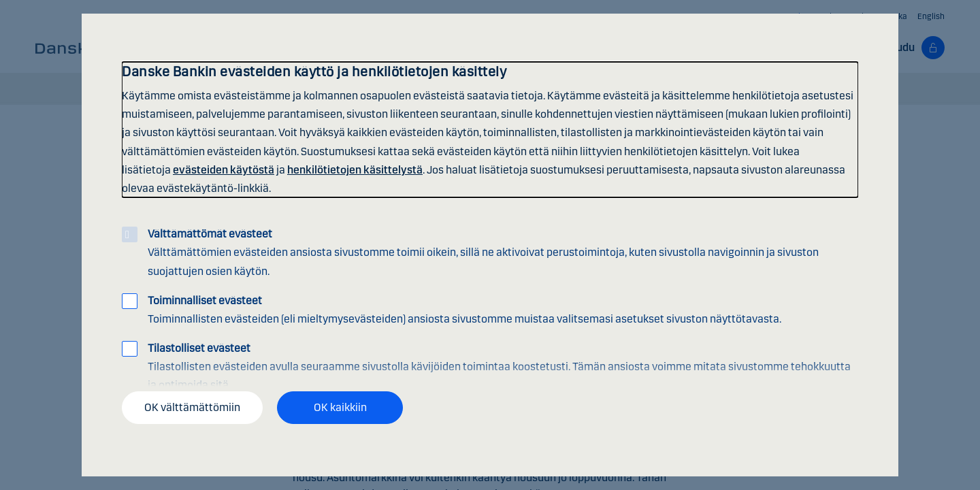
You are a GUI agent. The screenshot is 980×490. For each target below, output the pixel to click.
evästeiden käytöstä (224, 170)
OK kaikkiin (340, 407)
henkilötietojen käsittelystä (355, 170)
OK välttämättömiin (192, 407)
